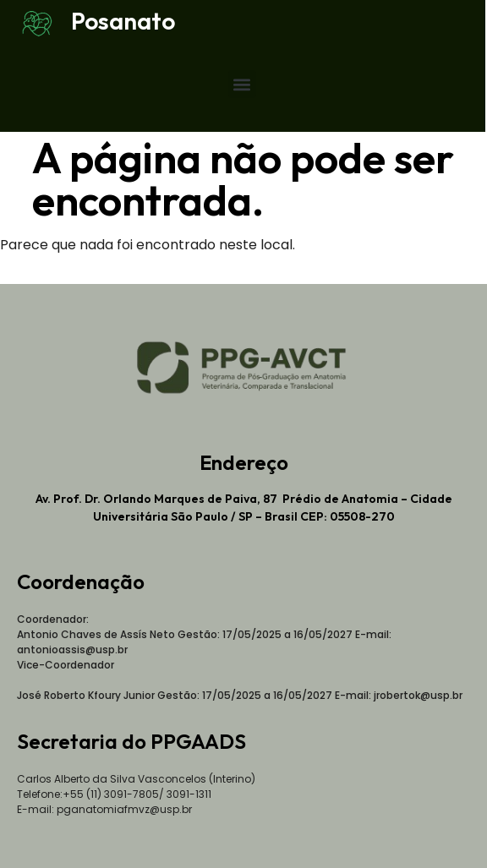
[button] (242, 84)
